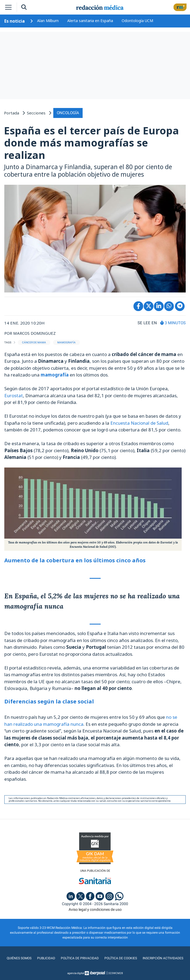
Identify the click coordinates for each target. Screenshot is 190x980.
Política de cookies (120, 958)
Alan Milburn (48, 21)
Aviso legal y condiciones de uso (95, 909)
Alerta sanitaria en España (90, 21)
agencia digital (76, 973)
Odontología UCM (137, 21)
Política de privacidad (80, 958)
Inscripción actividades (162, 958)
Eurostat (14, 395)
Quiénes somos (20, 958)
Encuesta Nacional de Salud (140, 423)
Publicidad (47, 958)
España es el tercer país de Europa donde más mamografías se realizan (92, 142)
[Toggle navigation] (8, 7)
